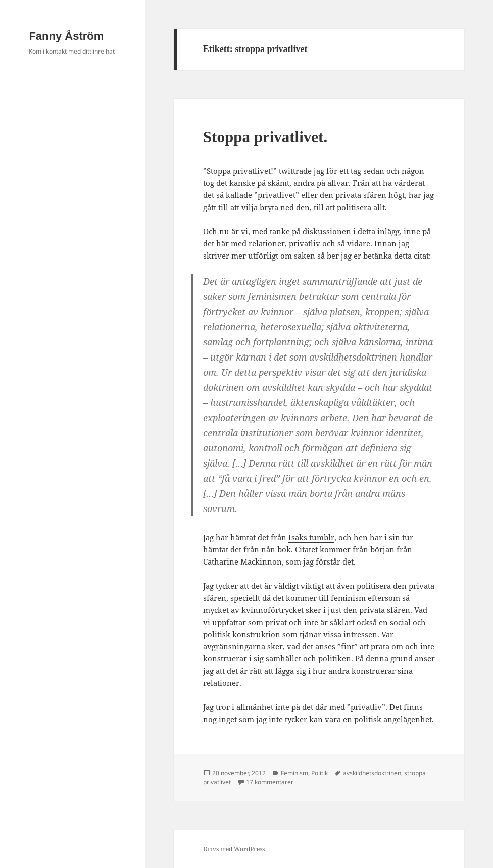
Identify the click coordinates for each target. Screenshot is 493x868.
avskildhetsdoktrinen (372, 773)
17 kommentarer (270, 782)
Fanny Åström (66, 36)
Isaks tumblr (311, 537)
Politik (319, 773)
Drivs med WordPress (234, 849)
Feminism (294, 773)
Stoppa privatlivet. (265, 137)
